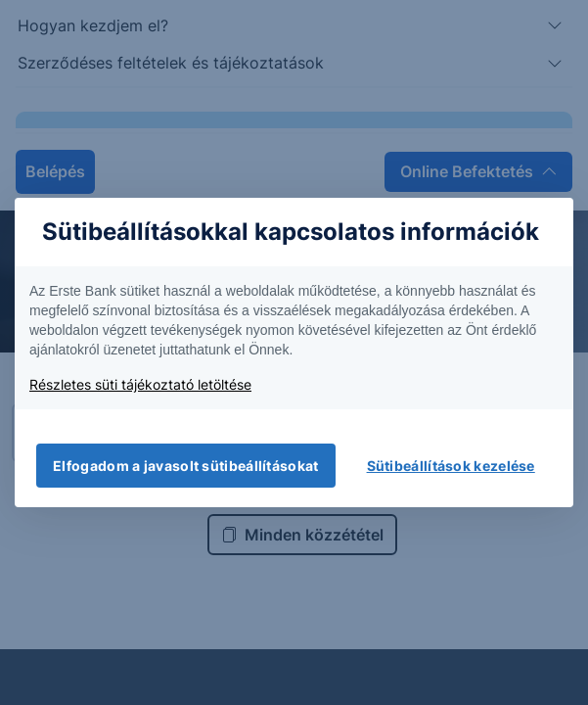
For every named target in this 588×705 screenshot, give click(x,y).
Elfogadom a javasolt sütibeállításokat (185, 466)
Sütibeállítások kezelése (451, 466)
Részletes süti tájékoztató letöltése (140, 384)
